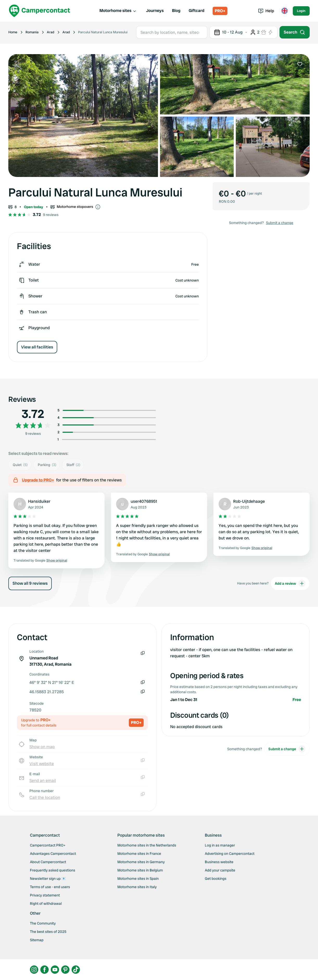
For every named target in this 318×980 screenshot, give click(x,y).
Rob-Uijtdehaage (249, 501)
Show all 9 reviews (30, 583)
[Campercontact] (40, 11)
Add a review (290, 583)
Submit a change (280, 223)
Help (266, 11)
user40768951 (144, 501)
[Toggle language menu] (284, 11)
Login (301, 11)
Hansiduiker (39, 501)
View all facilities (37, 347)
